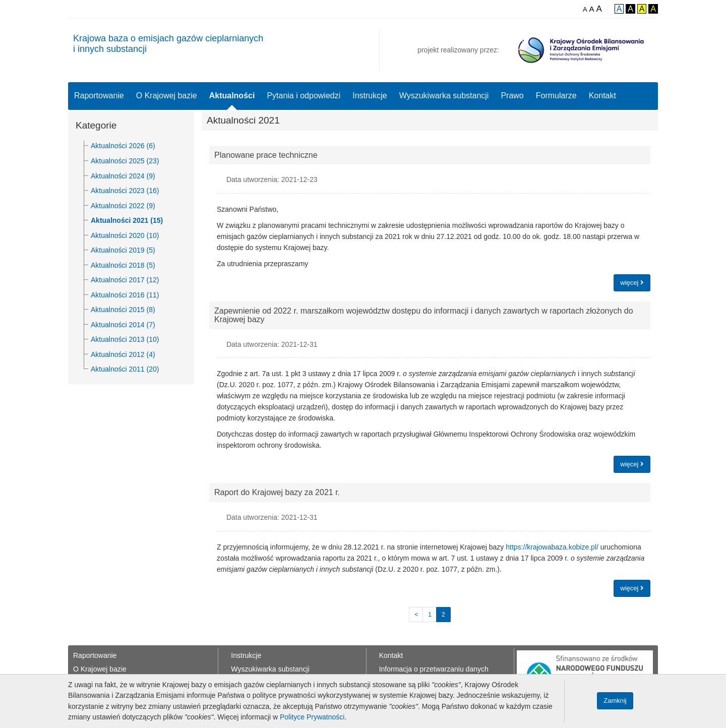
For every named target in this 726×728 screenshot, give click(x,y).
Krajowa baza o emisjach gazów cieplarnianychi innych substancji (168, 44)
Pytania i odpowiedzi (304, 96)
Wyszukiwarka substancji (444, 96)
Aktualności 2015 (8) (123, 310)
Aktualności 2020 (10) (125, 235)
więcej (632, 283)
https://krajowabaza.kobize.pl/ (552, 547)
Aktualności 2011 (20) (125, 369)
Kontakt (602, 96)
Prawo (512, 96)
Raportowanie (99, 96)
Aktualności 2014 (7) (123, 325)
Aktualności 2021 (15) (127, 220)
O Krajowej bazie (167, 96)
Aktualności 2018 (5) (123, 265)
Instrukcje (370, 96)
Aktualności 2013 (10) (125, 339)
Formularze (556, 96)
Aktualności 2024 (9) (123, 176)
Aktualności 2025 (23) (125, 161)
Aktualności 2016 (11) (125, 295)
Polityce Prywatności (312, 717)
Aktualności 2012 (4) (123, 354)
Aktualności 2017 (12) (125, 280)
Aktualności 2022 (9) (123, 206)
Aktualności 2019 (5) (123, 250)
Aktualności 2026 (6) (123, 146)
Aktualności (232, 96)
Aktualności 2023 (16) (125, 191)
